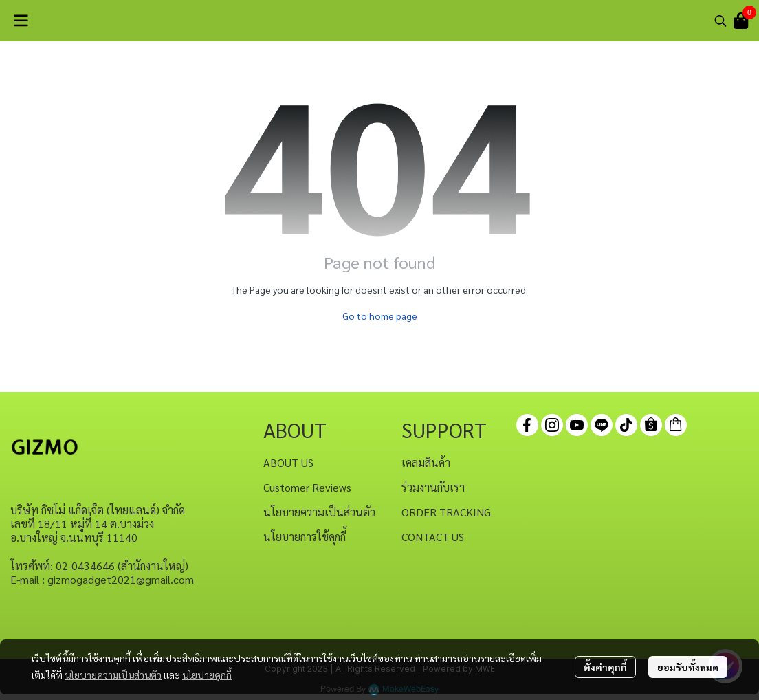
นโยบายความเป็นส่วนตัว (113, 675)
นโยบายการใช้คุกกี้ (305, 537)
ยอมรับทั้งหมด (688, 667)
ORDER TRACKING (446, 512)
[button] (720, 21)
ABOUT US (288, 462)
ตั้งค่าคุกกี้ (605, 667)
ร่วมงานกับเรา (433, 487)
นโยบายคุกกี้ (207, 675)
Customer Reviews (307, 487)
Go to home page (380, 316)
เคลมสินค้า (426, 462)
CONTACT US (433, 537)
